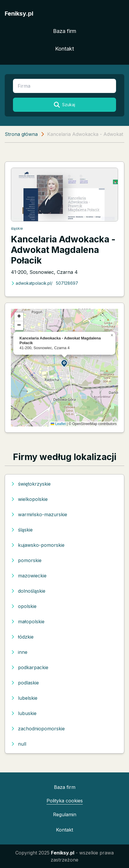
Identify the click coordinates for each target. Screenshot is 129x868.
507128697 (67, 283)
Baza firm (65, 31)
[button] (64, 363)
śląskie (17, 228)
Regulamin (65, 814)
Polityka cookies (65, 801)
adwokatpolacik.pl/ (32, 283)
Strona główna (21, 134)
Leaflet (58, 424)
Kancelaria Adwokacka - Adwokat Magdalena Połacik (63, 250)
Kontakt (64, 49)
